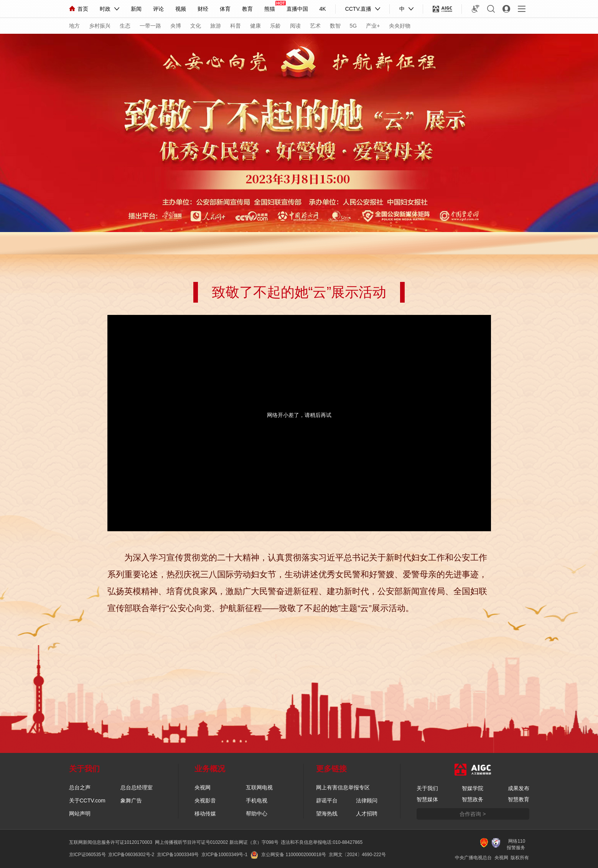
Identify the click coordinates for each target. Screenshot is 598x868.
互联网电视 (259, 787)
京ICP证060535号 (87, 855)
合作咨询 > (473, 814)
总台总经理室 (137, 787)
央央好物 (400, 26)
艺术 (315, 26)
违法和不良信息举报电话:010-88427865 (322, 842)
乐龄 (275, 26)
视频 (181, 9)
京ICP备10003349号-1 (224, 855)
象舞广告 (131, 800)
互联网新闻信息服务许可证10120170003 (111, 842)
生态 (125, 26)
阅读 (295, 26)
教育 (247, 9)
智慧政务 (473, 799)
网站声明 (80, 814)
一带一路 (150, 26)
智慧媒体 (427, 799)
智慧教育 (519, 799)
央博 (176, 26)
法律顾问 (367, 800)
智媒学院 (473, 788)
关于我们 (427, 788)
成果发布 (519, 788)
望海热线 (327, 814)
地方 (74, 26)
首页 (79, 9)
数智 (335, 26)
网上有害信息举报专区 (343, 787)
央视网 (203, 787)
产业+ (373, 26)
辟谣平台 (327, 800)
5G (353, 26)
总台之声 (80, 787)
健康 (255, 26)
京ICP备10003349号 (178, 855)
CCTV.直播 (358, 9)
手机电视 (257, 800)
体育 (225, 9)
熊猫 (270, 9)
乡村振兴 (100, 26)
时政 (105, 9)
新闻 (136, 9)
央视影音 (205, 800)
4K (323, 9)
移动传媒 (205, 814)
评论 (158, 9)
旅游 (216, 26)
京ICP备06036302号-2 (131, 855)
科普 (236, 26)
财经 (203, 9)
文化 (196, 26)
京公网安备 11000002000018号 (288, 855)
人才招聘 (367, 814)
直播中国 (297, 9)
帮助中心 (257, 814)
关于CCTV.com (87, 800)
